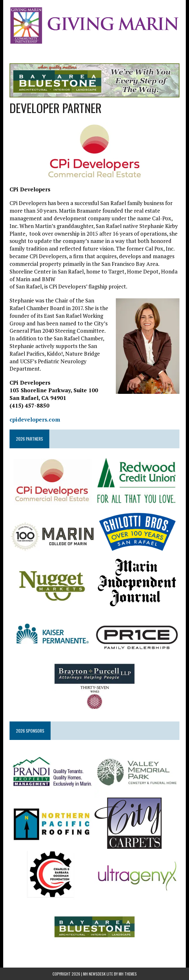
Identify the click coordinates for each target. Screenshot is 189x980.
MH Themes (128, 974)
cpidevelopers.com (35, 419)
